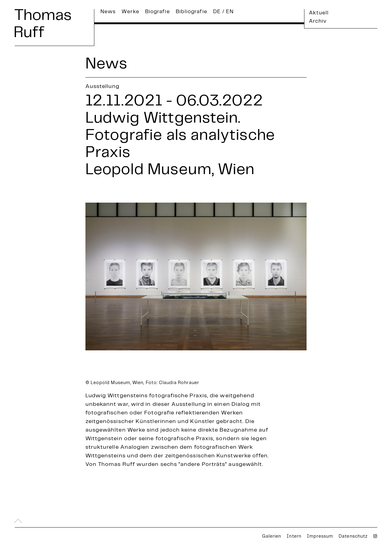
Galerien (272, 537)
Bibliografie (192, 12)
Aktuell (319, 13)
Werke (130, 12)
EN (230, 12)
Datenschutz (353, 537)
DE (217, 12)
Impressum (320, 537)
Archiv (318, 21)
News (108, 12)
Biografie (158, 12)
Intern (294, 537)
